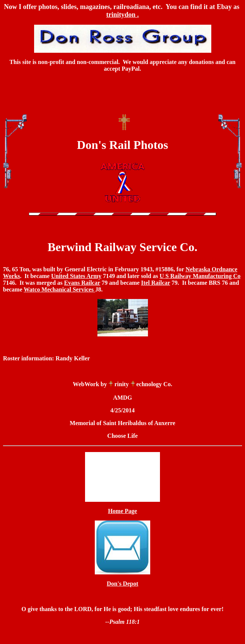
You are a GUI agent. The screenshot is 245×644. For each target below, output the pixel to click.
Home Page (122, 511)
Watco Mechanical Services (59, 289)
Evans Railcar (82, 283)
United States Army (76, 276)
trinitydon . (122, 15)
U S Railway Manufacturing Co (200, 276)
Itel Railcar (156, 283)
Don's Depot (122, 584)
